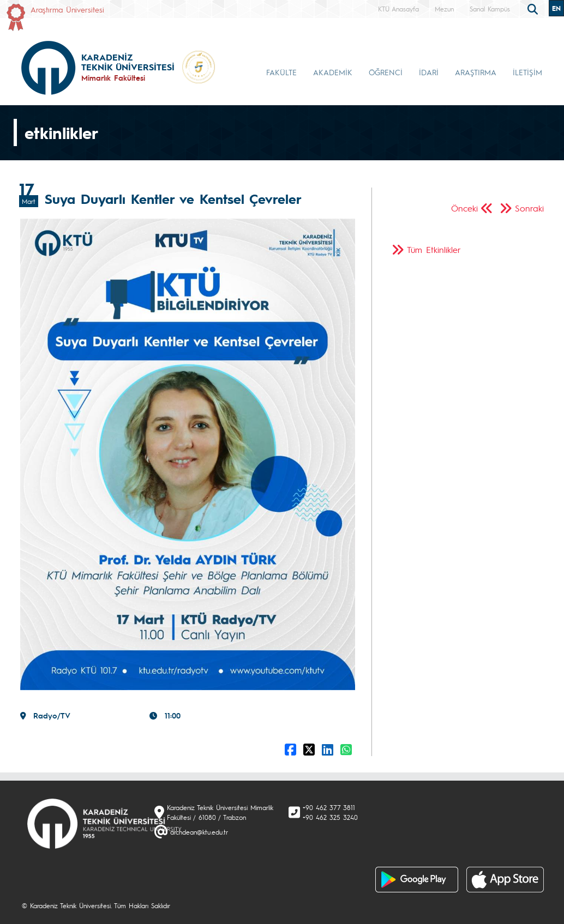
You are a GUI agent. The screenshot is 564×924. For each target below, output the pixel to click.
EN (556, 8)
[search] (534, 8)
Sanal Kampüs (490, 9)
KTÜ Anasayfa (398, 9)
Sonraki (529, 208)
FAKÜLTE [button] (281, 72)
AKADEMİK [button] (333, 72)
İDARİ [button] (429, 72)
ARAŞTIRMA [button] (476, 72)
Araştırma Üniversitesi (67, 9)
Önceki (464, 208)
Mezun (444, 9)
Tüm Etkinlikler (434, 249)
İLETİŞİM (527, 72)
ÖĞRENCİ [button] (386, 72)
